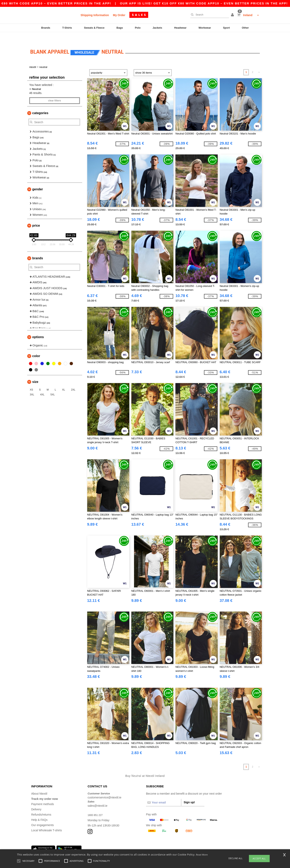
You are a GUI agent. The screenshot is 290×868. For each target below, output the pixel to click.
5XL (53, 386)
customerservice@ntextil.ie (105, 788)
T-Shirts (67, 28)
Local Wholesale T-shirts (47, 821)
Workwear (205, 28)
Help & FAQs (39, 811)
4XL (42, 386)
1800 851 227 (96, 806)
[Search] (209, 15)
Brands (46, 28)
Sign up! (189, 793)
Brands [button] (38, 249)
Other (245, 28)
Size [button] (35, 373)
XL (64, 381)
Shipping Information (95, 15)
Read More (202, 855)
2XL (73, 381)
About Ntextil (39, 785)
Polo (138, 28)
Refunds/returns (41, 805)
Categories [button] (40, 104)
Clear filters (55, 92)
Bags (120, 28)
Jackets (157, 28)
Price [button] (36, 216)
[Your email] (164, 793)
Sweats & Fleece (94, 28)
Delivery (36, 800)
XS (31, 381)
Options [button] (38, 328)
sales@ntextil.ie (97, 797)
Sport (226, 28)
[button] (233, 15)
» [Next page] (259, 63)
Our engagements (42, 816)
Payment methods (43, 795)
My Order (119, 15)
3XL (32, 386)
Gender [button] (38, 180)
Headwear (180, 28)
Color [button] (36, 347)
